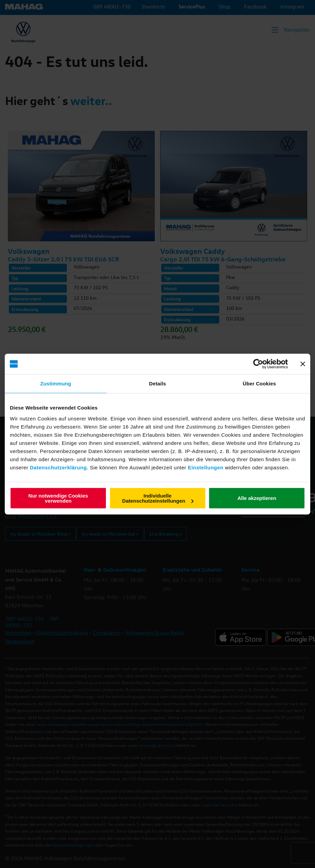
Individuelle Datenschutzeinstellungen (158, 498)
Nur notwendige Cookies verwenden (58, 498)
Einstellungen (206, 467)
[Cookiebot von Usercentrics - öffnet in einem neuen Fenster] (258, 364)
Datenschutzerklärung (58, 467)
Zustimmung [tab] (56, 384)
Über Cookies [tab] (259, 384)
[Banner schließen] (303, 364)
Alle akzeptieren (257, 498)
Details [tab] (157, 384)
